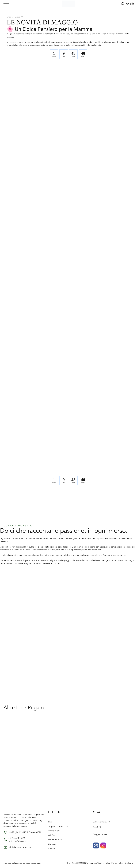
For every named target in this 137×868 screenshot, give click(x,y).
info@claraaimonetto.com (20, 847)
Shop (9, 17)
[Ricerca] (122, 4)
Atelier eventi (54, 831)
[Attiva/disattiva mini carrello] (127, 4)
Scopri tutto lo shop (57, 826)
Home (51, 822)
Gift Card (52, 835)
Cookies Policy (104, 863)
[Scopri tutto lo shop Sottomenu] (67, 827)
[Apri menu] (6, 4)
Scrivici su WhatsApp (17, 841)
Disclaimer (129, 863)
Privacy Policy (117, 863)
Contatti (52, 849)
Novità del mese (55, 840)
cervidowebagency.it (32, 863)
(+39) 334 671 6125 (17, 838)
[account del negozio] (132, 4)
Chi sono (52, 844)
